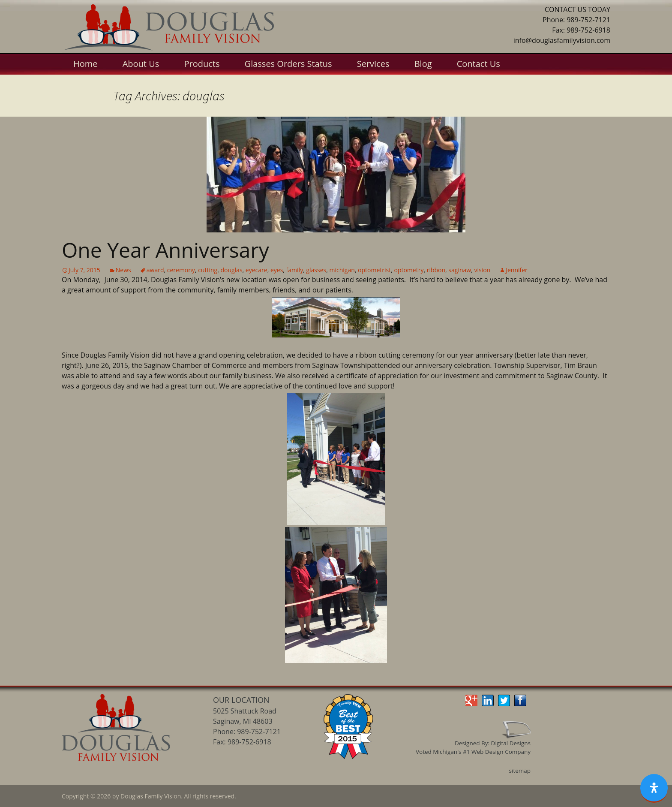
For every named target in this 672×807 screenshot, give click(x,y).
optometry (409, 270)
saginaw (460, 270)
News (123, 270)
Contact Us (478, 64)
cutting (208, 270)
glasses (316, 270)
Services (373, 64)
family (295, 270)
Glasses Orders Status (288, 64)
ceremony (181, 270)
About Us (141, 64)
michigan (342, 270)
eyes (277, 270)
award (155, 270)
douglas (231, 270)
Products (202, 64)
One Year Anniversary (165, 250)
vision (482, 270)
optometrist (374, 270)
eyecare (256, 270)
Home (85, 64)
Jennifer (517, 270)
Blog (423, 64)
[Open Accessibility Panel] (654, 788)
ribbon (436, 270)
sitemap (520, 771)
